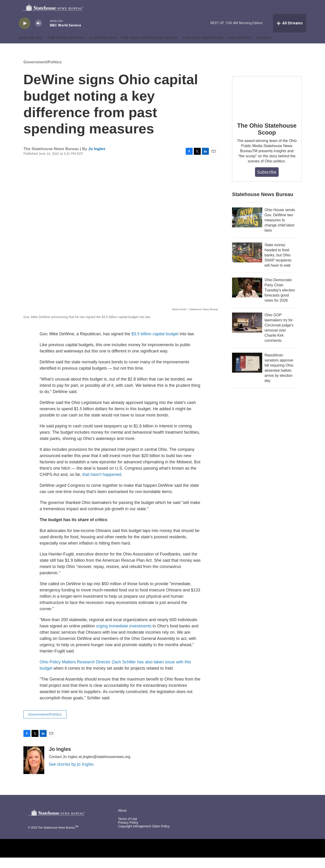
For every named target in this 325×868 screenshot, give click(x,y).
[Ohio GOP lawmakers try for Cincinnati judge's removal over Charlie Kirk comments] (247, 333)
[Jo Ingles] (34, 771)
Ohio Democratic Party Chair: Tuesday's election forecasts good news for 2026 (280, 301)
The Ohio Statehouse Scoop (150, 48)
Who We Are (31, 48)
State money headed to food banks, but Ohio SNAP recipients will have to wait (278, 266)
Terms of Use (127, 829)
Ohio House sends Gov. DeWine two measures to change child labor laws (280, 231)
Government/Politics (43, 73)
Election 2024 (103, 48)
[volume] (38, 34)
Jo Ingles (97, 159)
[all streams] (290, 34)
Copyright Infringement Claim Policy (144, 837)
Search (264, 48)
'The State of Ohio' (66, 48)
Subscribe (267, 182)
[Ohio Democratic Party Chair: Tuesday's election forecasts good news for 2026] (247, 298)
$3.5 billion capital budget (155, 344)
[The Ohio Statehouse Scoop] (267, 106)
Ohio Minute (240, 48)
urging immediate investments (124, 636)
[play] (25, 34)
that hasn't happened (102, 485)
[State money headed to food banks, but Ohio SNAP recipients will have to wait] (247, 263)
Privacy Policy (128, 833)
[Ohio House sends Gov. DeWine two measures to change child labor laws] (247, 228)
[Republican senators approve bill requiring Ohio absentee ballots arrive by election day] (247, 373)
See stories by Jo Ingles (71, 774)
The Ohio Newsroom (203, 48)
